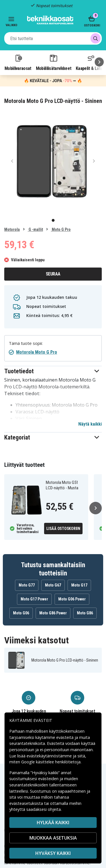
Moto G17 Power (34, 599)
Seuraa (53, 274)
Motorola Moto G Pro (37, 352)
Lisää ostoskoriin (63, 529)
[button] (53, 371)
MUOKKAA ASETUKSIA (53, 838)
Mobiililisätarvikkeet (54, 62)
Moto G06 (21, 613)
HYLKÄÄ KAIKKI (53, 823)
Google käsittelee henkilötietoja (51, 762)
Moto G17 (79, 585)
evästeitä (65, 737)
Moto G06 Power (72, 599)
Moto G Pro (61, 229)
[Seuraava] (99, 62)
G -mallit (35, 229)
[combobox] (53, 38)
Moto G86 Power (53, 613)
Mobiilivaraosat (18, 62)
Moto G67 (53, 585)
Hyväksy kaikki (53, 853)
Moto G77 (27, 585)
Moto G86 (85, 613)
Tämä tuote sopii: (26, 343)
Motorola (12, 229)
